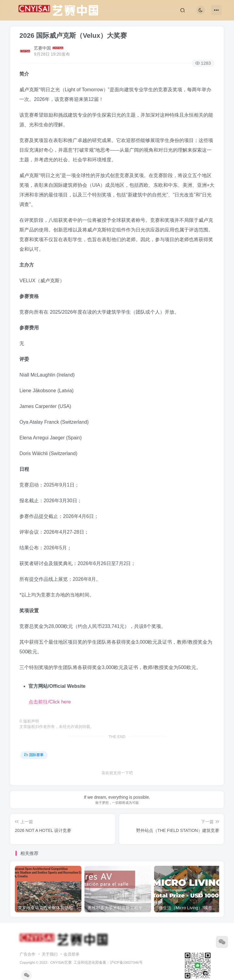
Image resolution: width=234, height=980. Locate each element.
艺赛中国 (42, 48)
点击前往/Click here (50, 702)
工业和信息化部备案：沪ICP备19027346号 (108, 962)
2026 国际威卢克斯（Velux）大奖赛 (73, 36)
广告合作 (28, 954)
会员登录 (71, 954)
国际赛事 (34, 755)
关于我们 (50, 954)
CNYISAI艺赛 (61, 962)
